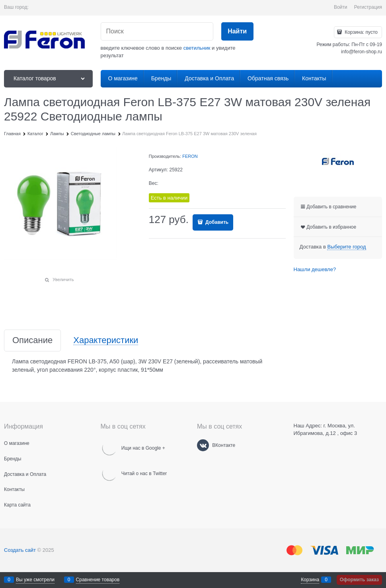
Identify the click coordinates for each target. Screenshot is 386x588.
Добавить (216, 222)
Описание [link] (32, 341)
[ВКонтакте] (203, 445)
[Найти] (237, 32)
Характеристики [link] (106, 341)
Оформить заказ (359, 580)
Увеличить (63, 279)
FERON (190, 156)
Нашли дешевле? (315, 269)
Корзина (310, 580)
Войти (341, 7)
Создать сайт (20, 550)
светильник (197, 48)
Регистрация (368, 7)
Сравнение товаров (98, 580)
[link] (346, 247)
